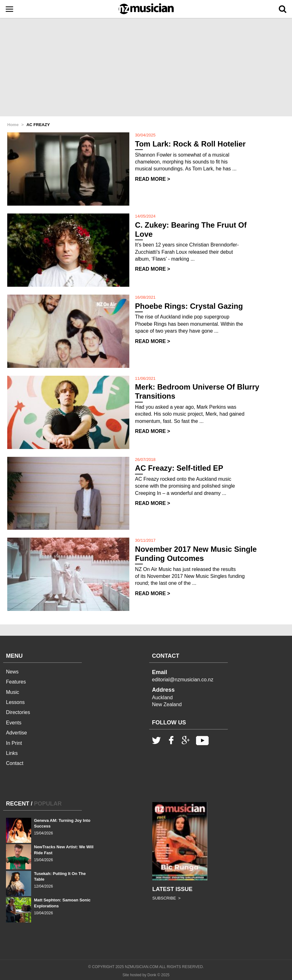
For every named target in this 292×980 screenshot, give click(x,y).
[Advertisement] (146, 68)
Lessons (15, 702)
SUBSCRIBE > (166, 898)
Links (12, 753)
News (12, 672)
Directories (18, 712)
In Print (14, 743)
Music (13, 692)
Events (14, 723)
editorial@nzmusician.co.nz (183, 680)
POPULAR (48, 804)
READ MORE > (153, 179)
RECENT (18, 804)
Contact (15, 763)
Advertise (17, 733)
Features (16, 682)
